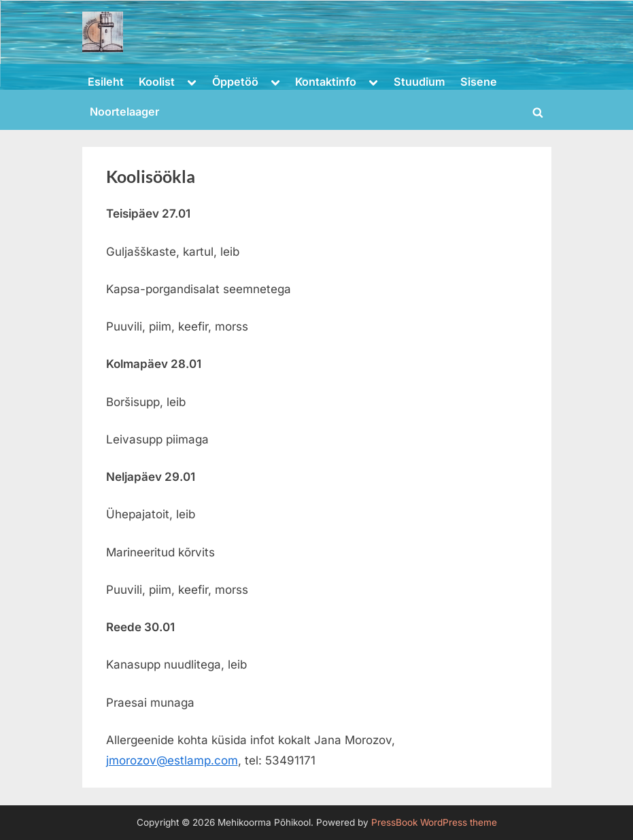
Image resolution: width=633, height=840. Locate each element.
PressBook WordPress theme (434, 822)
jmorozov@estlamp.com (172, 760)
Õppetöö (235, 82)
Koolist (157, 82)
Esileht (106, 82)
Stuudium (420, 82)
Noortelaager (124, 112)
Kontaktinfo (326, 82)
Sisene (479, 82)
